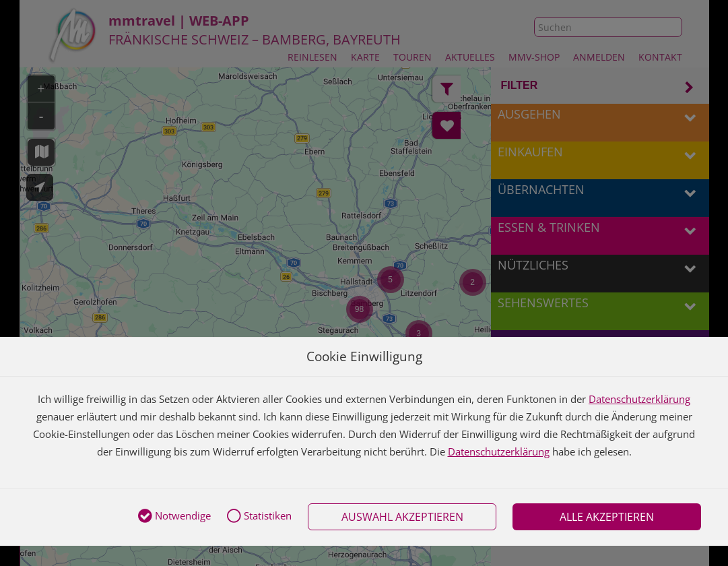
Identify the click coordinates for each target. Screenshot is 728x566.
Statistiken (259, 517)
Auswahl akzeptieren (402, 517)
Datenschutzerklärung (639, 399)
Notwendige (174, 517)
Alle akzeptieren (607, 517)
